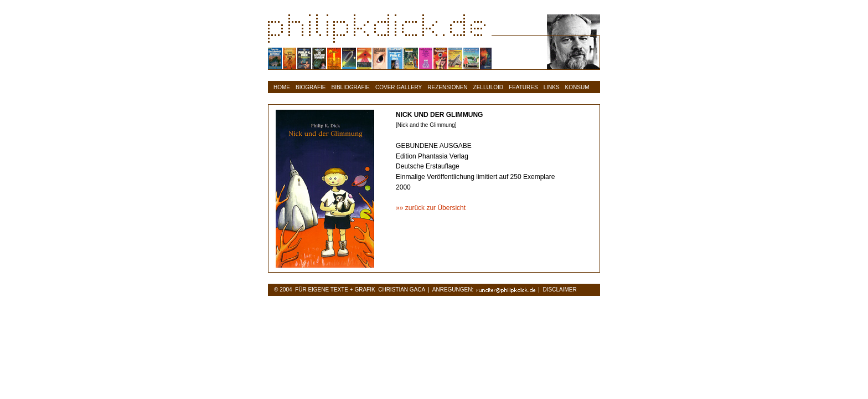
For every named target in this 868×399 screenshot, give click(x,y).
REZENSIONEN (447, 87)
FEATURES (523, 87)
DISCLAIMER (560, 290)
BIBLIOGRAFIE (351, 87)
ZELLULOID (488, 87)
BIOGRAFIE (311, 87)
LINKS (552, 87)
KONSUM (577, 87)
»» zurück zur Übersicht (431, 208)
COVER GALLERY (399, 87)
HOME (282, 87)
